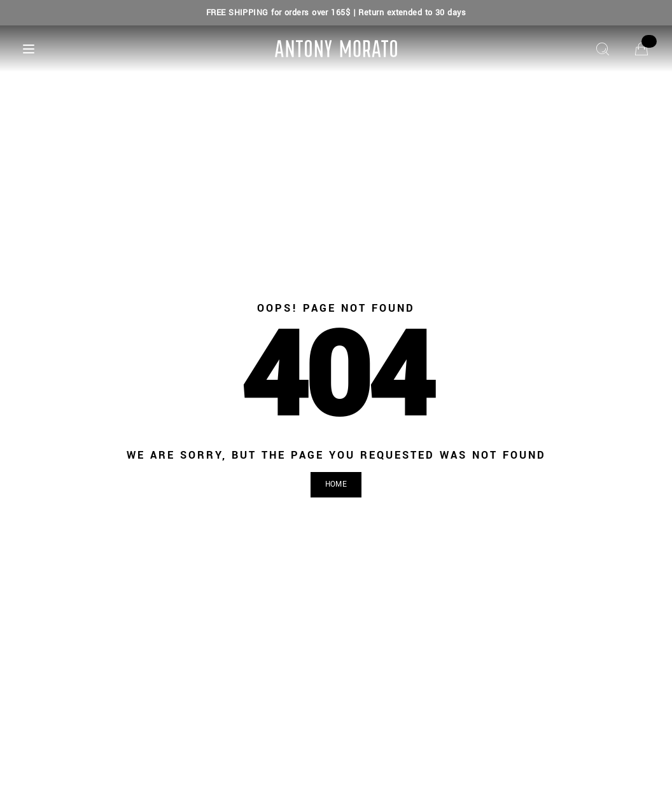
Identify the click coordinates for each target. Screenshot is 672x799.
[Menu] (29, 49)
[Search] (603, 49)
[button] (336, 485)
